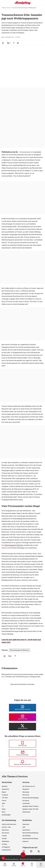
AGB (24, 827)
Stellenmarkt (26, 812)
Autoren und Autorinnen (9, 824)
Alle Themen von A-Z (29, 786)
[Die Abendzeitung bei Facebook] (22, 708)
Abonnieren (5, 830)
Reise (4, 812)
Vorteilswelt (26, 803)
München (5, 786)
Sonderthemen (6, 850)
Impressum (26, 824)
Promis (4, 801)
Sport (3, 803)
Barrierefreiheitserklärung (30, 833)
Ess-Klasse (26, 801)
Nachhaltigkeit (6, 815)
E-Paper (4, 836)
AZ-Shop (4, 844)
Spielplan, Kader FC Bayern (31, 806)
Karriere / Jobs (6, 827)
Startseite (4, 8)
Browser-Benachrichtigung (31, 798)
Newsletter (26, 789)
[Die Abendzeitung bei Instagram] (22, 717)
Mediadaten (6, 841)
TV (3, 806)
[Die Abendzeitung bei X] (22, 727)
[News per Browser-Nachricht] (22, 763)
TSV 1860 (5, 798)
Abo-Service (6, 833)
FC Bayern (5, 795)
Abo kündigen (27, 836)
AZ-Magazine (6, 847)
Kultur (4, 809)
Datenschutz (26, 830)
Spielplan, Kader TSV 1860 (30, 809)
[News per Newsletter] (22, 753)
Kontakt (4, 839)
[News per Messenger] (22, 744)
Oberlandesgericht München (14, 545)
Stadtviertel (5, 789)
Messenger (26, 792)
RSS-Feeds (26, 795)
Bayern (8, 8)
